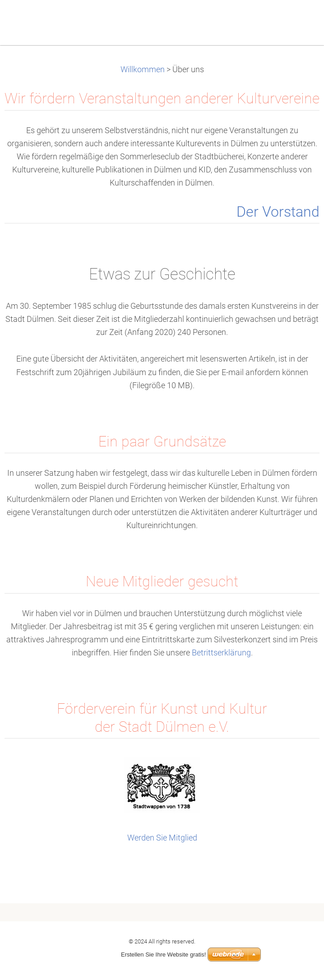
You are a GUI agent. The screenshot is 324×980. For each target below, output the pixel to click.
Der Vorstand (278, 212)
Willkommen (143, 70)
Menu (299, 20)
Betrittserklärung (221, 653)
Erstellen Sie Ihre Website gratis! (163, 954)
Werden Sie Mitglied (162, 838)
